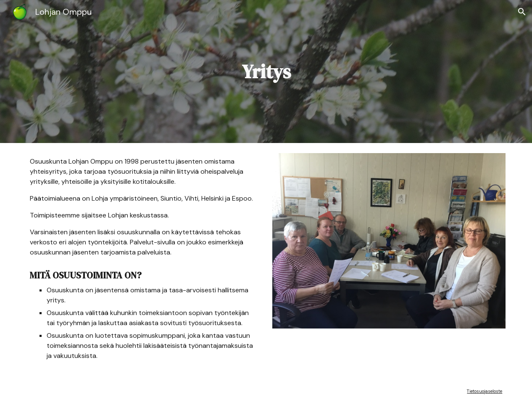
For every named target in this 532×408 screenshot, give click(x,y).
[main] (266, 72)
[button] (522, 12)
